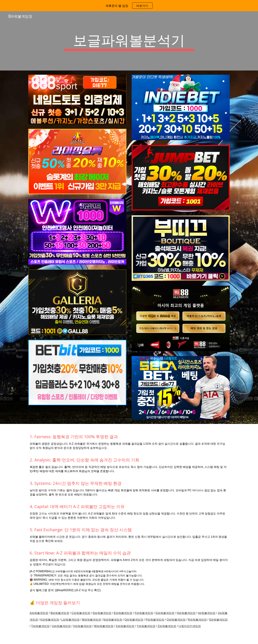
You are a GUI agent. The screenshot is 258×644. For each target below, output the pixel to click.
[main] (129, 41)
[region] (129, 6)
